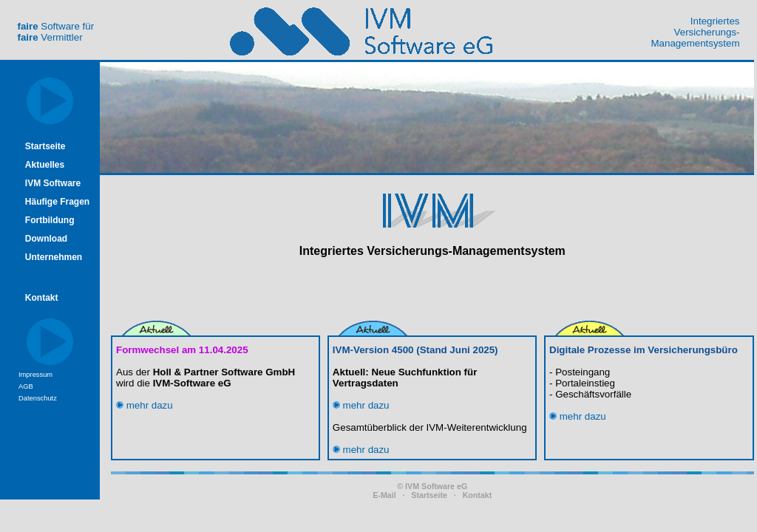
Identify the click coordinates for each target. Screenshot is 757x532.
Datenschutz (38, 398)
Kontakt (42, 298)
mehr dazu (145, 405)
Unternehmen (54, 257)
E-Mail (384, 495)
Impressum (35, 375)
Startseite (45, 146)
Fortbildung (50, 220)
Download (46, 239)
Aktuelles (45, 165)
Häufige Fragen (57, 202)
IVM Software (53, 183)
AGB (26, 386)
